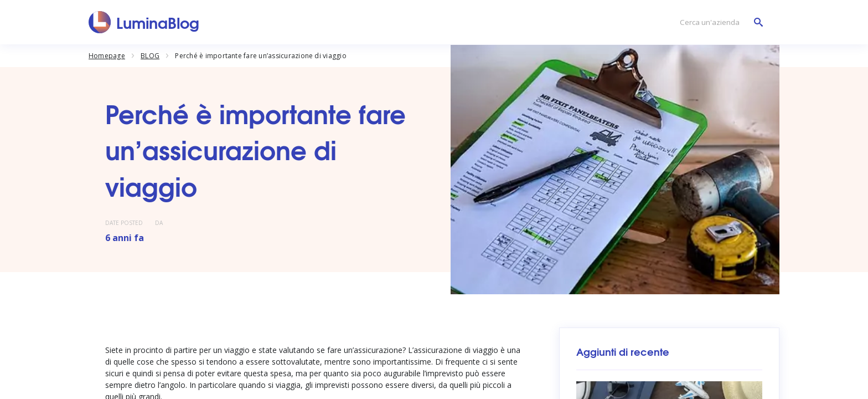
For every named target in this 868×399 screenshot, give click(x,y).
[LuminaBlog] (144, 22)
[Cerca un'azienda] (719, 22)
